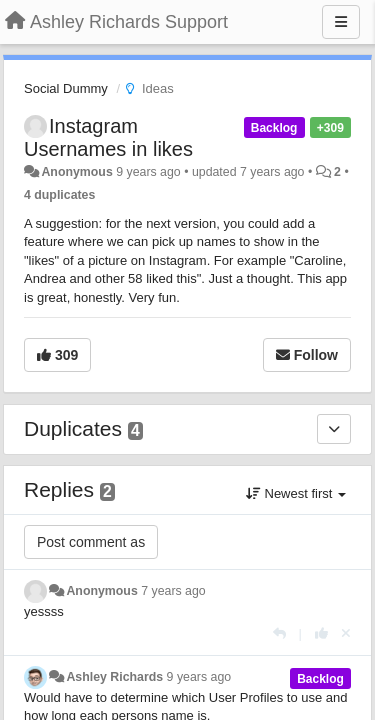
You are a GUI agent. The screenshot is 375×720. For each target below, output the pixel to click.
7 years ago (173, 591)
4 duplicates (59, 195)
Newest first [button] (296, 493)
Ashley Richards (114, 677)
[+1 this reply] (321, 633)
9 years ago (199, 677)
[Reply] (279, 633)
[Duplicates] (334, 429)
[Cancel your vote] (346, 633)
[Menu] (341, 22)
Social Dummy (66, 88)
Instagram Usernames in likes (108, 137)
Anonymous (76, 172)
